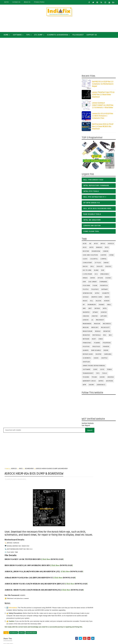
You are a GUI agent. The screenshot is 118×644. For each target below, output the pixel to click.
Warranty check (89, 382)
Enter (93, 279)
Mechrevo (107, 325)
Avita (91, 248)
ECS (96, 275)
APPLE (103, 245)
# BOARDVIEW (31, 300)
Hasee (85, 302)
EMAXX (85, 279)
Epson (100, 279)
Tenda (109, 370)
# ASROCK (14, 300)
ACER (85, 245)
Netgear (86, 340)
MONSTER (86, 336)
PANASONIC (87, 344)
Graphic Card (97, 298)
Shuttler (86, 363)
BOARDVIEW (96, 252)
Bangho (99, 248)
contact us (16, 2)
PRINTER (106, 347)
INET (90, 309)
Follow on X (65, 383)
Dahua (106, 264)
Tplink (94, 378)
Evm (84, 283)
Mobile (98, 332)
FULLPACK (95, 290)
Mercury (95, 328)
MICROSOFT (105, 328)
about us (27, 2)
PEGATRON (107, 344)
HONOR (107, 302)
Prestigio (96, 347)
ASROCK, (10, 125)
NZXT (94, 340)
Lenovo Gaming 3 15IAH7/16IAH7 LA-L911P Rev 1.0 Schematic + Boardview (103, 106)
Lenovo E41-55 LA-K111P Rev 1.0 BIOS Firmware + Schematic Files (103, 117)
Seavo (96, 359)
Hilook (99, 302)
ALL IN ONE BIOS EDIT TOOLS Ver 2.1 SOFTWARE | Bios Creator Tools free (70, 623)
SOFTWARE (17, 35)
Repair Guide (88, 355)
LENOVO (86, 321)
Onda (101, 340)
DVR (103, 271)
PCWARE (97, 344)
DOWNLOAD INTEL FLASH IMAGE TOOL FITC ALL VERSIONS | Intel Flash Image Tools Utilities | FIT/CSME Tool (63, 593)
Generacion (88, 294)
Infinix (97, 309)
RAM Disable (96, 351)
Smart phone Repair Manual (94, 367)
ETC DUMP (38, 35)
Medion (86, 328)
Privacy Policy (39, 2)
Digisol (108, 267)
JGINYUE (104, 313)
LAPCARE (104, 317)
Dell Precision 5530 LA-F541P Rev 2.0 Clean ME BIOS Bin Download (103, 127)
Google (86, 298)
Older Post (74, 371)
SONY (95, 370)
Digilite (100, 267)
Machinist (100, 321)
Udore (102, 378)
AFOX (96, 245)
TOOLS (105, 374)
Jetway (95, 313)
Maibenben (87, 325)
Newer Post (10, 371)
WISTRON (110, 382)
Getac (97, 294)
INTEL (105, 309)
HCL (92, 302)
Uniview (111, 378)
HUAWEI (102, 306)
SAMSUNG (108, 355)
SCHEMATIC (87, 359)
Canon (106, 252)
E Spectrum (87, 275)
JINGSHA (86, 317)
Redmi (106, 351)
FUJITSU (86, 290)
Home (6, 2)
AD (90, 245)
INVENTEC (86, 313)
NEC (111, 336)
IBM (84, 309)
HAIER (107, 298)
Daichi (85, 267)
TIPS (28, 35)
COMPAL (104, 260)
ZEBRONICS (101, 386)
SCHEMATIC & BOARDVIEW (58, 35)
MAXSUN (97, 325)
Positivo (86, 347)
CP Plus (98, 264)
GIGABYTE (106, 294)
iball (109, 306)
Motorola (97, 336)
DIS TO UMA (87, 271)
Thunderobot (88, 374)
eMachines (105, 275)
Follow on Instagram (65, 398)
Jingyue (95, 317)
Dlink (96, 271)
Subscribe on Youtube (65, 393)
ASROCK (111, 245)
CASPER (103, 256)
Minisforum (88, 332)
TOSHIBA (86, 378)
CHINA (111, 256)
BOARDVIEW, (22, 125)
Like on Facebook (65, 388)
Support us (92, 35)
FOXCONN (86, 286)
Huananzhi (92, 306)
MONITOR (107, 332)
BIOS (107, 248)
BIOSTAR (86, 252)
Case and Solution (90, 256)
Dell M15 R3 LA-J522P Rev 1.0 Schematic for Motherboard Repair (103, 85)
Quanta (86, 351)
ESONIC (108, 279)
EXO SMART (93, 283)
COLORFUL (94, 260)
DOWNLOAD (57, 208)
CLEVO (85, 260)
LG (92, 321)
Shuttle (104, 359)
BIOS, (15, 125)
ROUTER (99, 355)
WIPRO (101, 382)
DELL (92, 267)
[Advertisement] (59, 25)
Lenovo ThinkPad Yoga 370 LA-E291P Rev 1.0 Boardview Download (103, 96)
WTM (84, 386)
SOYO (102, 370)
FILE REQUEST (78, 35)
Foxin (95, 286)
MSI (105, 336)
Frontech (104, 286)
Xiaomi (91, 386)
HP (84, 306)
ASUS (85, 248)
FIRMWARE (103, 283)
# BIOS (22, 300)
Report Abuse (53, 631)
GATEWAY (105, 290)
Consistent (87, 264)
